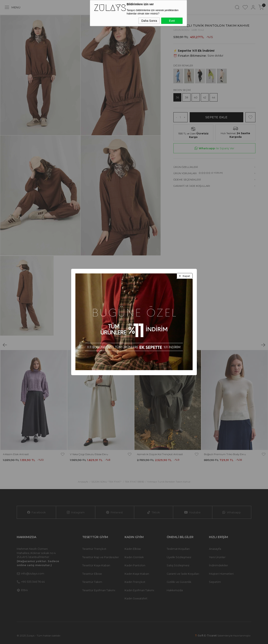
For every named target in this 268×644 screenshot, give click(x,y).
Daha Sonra (149, 21)
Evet (172, 21)
